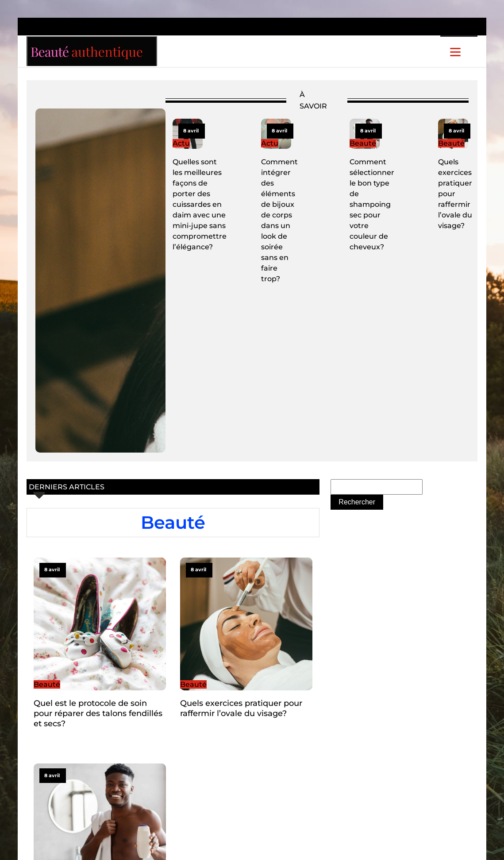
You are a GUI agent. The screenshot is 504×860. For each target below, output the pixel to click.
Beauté (363, 143)
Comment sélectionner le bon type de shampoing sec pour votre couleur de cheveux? (372, 204)
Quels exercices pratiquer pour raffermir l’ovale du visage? (455, 194)
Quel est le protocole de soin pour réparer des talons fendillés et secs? (98, 713)
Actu (181, 143)
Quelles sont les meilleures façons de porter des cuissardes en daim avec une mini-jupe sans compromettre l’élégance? (200, 204)
